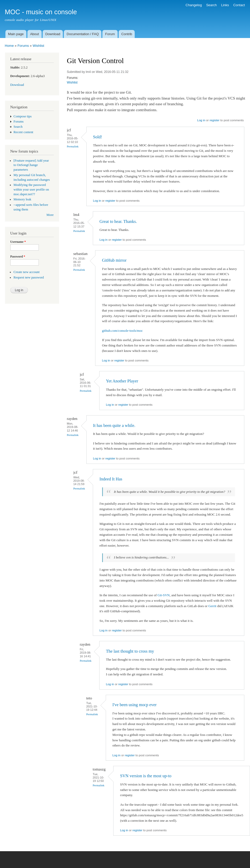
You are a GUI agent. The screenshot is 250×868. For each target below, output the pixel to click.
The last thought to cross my (130, 651)
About (34, 34)
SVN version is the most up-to (146, 776)
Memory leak (22, 199)
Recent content (23, 132)
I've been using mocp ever (135, 705)
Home (9, 46)
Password (18, 256)
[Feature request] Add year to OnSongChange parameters (31, 165)
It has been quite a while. (114, 425)
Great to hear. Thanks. (118, 221)
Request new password (29, 277)
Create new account (26, 272)
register (215, 120)
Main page (16, 34)
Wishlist (38, 46)
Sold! (98, 137)
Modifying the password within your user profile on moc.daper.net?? (31, 190)
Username (18, 242)
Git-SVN (164, 595)
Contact (239, 5)
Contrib (127, 34)
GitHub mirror (114, 260)
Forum (110, 34)
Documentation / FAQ (83, 34)
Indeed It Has (111, 479)
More (50, 215)
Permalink (73, 146)
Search (211, 5)
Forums (23, 46)
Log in (201, 120)
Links (225, 5)
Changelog (194, 5)
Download (53, 34)
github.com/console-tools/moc (122, 331)
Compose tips (22, 116)
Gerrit (212, 606)
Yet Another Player (122, 381)
